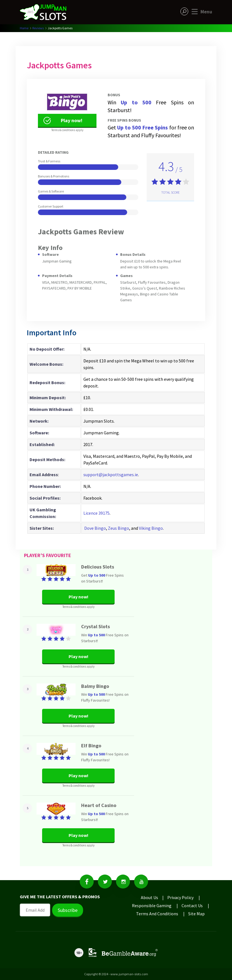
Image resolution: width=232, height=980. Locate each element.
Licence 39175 (96, 513)
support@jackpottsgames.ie (111, 475)
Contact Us (192, 906)
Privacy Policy (180, 897)
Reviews (38, 28)
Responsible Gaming (152, 906)
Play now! (62, 121)
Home (24, 28)
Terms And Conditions (157, 914)
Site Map (196, 914)
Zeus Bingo (119, 528)
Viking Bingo (151, 528)
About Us (149, 897)
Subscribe (68, 910)
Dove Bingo (95, 528)
